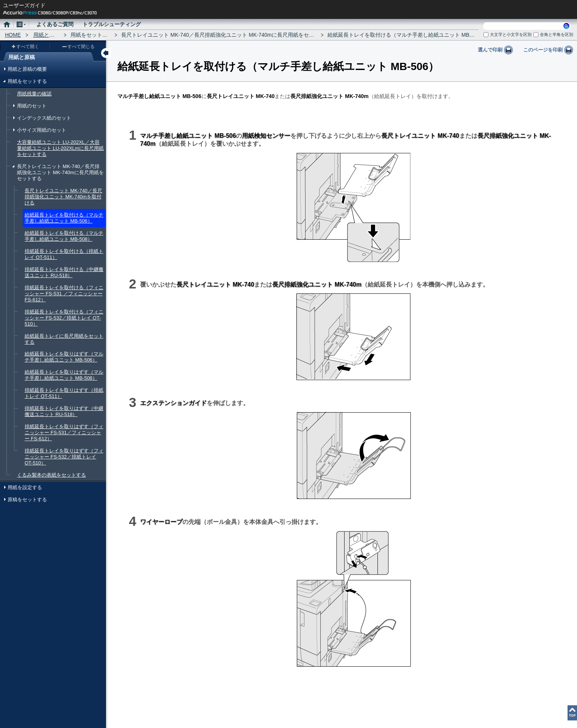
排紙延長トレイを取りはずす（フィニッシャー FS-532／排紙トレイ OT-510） (64, 457)
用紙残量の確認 (34, 94)
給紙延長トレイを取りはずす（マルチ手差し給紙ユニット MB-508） (64, 375)
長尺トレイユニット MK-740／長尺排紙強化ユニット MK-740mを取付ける (63, 197)
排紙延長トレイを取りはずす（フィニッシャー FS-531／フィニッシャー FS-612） (64, 433)
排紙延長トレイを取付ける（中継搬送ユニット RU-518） (64, 272)
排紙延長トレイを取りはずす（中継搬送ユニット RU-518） (64, 411)
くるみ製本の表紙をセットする (51, 475)
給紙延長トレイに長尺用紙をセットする (64, 339)
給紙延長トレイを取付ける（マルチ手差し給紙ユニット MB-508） (64, 236)
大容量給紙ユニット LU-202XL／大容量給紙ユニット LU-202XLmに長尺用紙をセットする (60, 148)
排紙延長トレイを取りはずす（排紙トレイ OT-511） (64, 393)
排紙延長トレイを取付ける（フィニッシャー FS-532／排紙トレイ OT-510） (64, 318)
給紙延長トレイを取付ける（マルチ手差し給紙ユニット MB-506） (64, 218)
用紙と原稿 (47, 35)
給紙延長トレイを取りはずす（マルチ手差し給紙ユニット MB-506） (64, 357)
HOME (13, 35)
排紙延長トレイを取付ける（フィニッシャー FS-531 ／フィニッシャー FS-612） (64, 294)
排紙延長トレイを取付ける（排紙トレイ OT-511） (64, 254)
